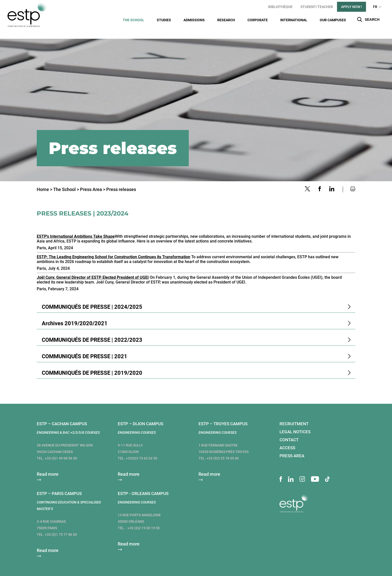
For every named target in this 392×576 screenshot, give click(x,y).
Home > (44, 181)
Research (226, 20)
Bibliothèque (280, 7)
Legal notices (295, 423)
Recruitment (294, 415)
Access (287, 439)
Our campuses (333, 20)
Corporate (258, 20)
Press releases (121, 181)
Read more (48, 465)
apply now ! (351, 7)
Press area (292, 447)
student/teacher (317, 7)
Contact (289, 431)
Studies (164, 20)
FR (375, 7)
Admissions (194, 20)
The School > (66, 181)
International (294, 20)
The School (133, 20)
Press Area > (93, 181)
